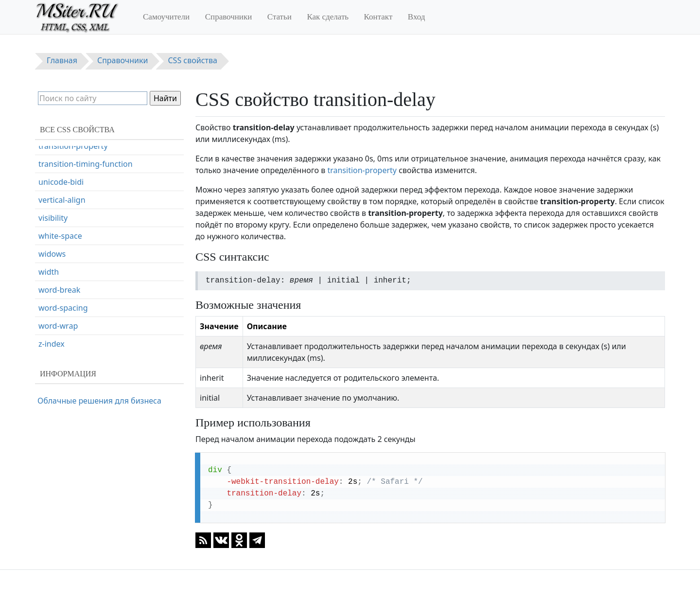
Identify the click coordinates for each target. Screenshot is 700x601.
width (49, 316)
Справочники (229, 17)
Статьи (280, 17)
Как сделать (328, 17)
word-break (59, 334)
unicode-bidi (61, 226)
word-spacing (63, 352)
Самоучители (166, 17)
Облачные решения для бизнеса (99, 401)
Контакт (378, 17)
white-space (60, 280)
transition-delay (67, 154)
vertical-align (62, 244)
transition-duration (73, 172)
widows (52, 298)
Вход (417, 17)
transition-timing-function (86, 208)
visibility (53, 262)
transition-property (362, 170)
